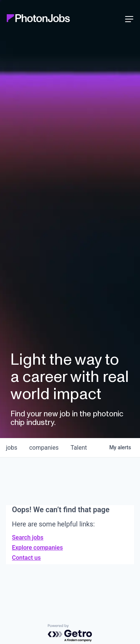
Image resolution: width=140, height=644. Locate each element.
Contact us (26, 558)
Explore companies (37, 548)
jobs (12, 448)
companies (44, 448)
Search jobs (28, 537)
